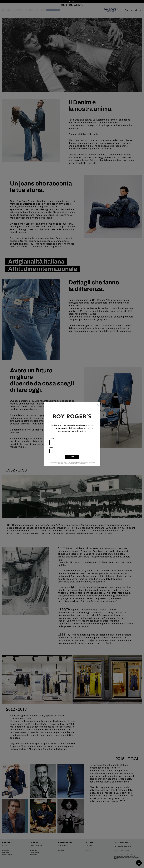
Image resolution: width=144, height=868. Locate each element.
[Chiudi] (98, 405)
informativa (78, 462)
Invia (72, 457)
